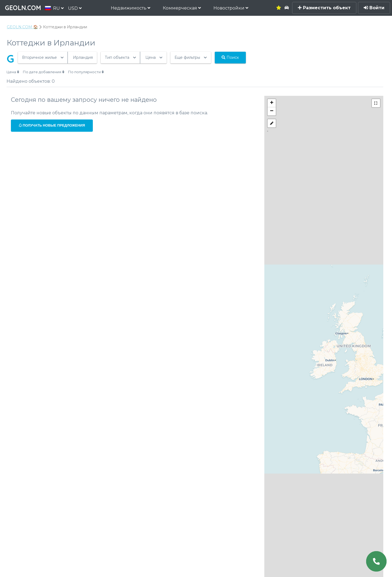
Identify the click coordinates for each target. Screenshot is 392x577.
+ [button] (272, 103)
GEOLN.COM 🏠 (22, 27)
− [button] (272, 111)
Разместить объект (324, 8)
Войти (374, 8)
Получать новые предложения (52, 125)
